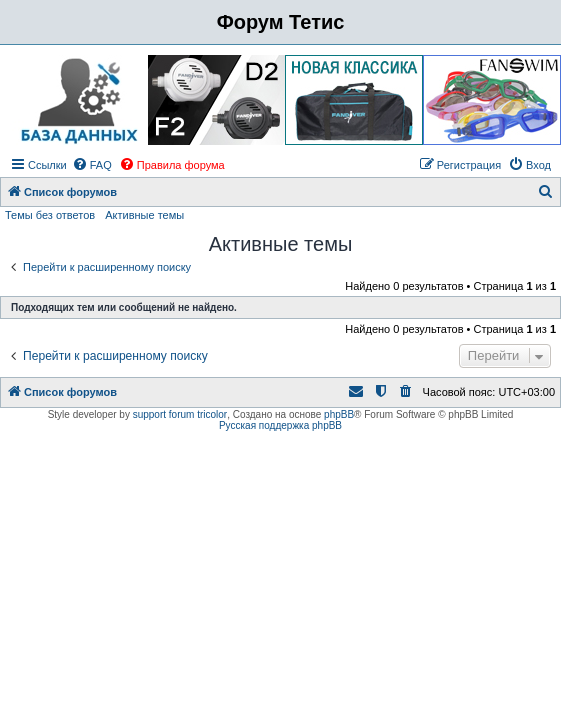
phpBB (339, 414)
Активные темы (144, 215)
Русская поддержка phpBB (280, 425)
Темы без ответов (50, 215)
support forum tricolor (180, 414)
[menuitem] (92, 165)
